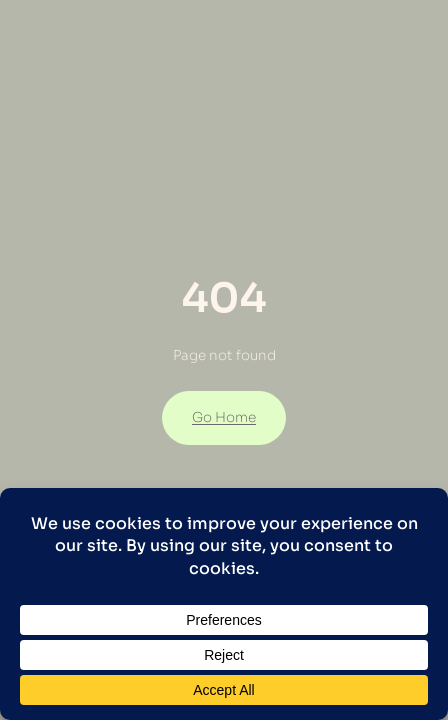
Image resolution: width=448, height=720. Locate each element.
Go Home (224, 417)
